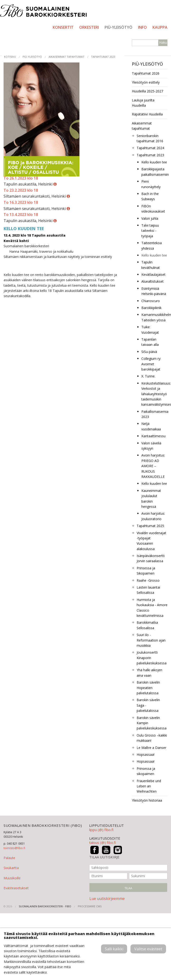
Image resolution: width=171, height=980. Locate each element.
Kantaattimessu (153, 436)
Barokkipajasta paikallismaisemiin (154, 172)
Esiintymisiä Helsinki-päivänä (154, 291)
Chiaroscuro (151, 301)
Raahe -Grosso (148, 580)
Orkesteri (89, 27)
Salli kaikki (114, 949)
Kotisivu (10, 57)
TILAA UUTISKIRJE (104, 857)
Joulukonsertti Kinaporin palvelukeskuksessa (152, 658)
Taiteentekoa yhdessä (152, 245)
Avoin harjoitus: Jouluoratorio (153, 516)
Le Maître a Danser (151, 748)
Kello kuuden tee (154, 162)
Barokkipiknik (151, 308)
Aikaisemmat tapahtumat (67, 57)
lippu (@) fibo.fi (101, 830)
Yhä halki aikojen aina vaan (149, 673)
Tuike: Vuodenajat (150, 330)
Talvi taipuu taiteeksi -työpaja (150, 231)
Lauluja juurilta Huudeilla (143, 103)
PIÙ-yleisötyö (118, 27)
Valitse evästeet (148, 949)
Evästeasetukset (16, 888)
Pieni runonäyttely (151, 184)
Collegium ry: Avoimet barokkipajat (151, 364)
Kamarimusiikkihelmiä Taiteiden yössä (154, 317)
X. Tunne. (148, 376)
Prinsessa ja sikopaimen (146, 771)
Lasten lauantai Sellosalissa (148, 590)
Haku (163, 42)
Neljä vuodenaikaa (151, 426)
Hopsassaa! (146, 754)
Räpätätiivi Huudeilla (147, 114)
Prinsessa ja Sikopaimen (146, 571)
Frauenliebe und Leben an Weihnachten (149, 786)
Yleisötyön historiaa (147, 800)
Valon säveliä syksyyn (151, 446)
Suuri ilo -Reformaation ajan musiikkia (151, 640)
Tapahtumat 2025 (150, 526)
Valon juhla (150, 218)
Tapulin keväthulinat (151, 265)
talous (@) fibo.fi (103, 842)
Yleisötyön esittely (146, 82)
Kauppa (160, 27)
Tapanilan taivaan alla (150, 342)
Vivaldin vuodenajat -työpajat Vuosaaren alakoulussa (151, 541)
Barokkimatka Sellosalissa (147, 625)
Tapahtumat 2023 (103, 57)
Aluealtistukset (153, 281)
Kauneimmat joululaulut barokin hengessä (151, 499)
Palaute (9, 858)
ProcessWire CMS (90, 906)
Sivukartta (11, 868)
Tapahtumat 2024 (150, 148)
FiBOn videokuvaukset (153, 209)
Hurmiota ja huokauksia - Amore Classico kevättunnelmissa (152, 608)
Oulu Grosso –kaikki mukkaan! (152, 738)
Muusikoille (12, 878)
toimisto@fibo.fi (14, 848)
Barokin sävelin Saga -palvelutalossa (148, 705)
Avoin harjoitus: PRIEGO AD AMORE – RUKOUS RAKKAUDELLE (153, 466)
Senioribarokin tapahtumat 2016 (150, 138)
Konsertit (63, 27)
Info (142, 27)
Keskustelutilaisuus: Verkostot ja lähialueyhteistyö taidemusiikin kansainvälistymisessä (154, 394)
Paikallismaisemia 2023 (154, 414)
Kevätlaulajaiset (153, 274)
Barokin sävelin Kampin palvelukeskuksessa (152, 723)
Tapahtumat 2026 (146, 73)
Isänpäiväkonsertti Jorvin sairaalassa (151, 558)
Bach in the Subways (150, 196)
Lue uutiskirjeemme (107, 899)
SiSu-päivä (149, 352)
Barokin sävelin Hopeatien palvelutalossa (148, 688)
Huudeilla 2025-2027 (148, 91)
